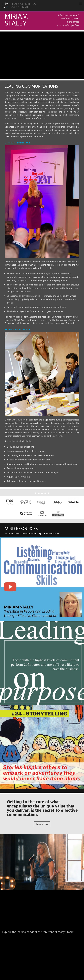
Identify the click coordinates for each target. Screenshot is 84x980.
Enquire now (42, 824)
